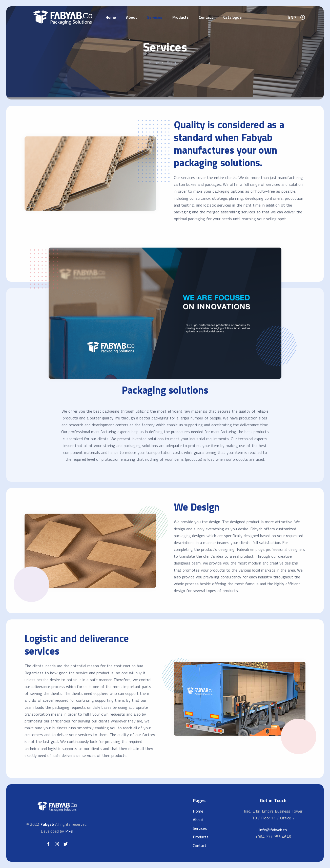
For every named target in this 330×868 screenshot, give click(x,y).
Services (154, 17)
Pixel (69, 831)
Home (111, 17)
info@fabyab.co (273, 830)
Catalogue (232, 17)
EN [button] (291, 17)
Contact (206, 17)
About (131, 17)
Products (180, 17)
